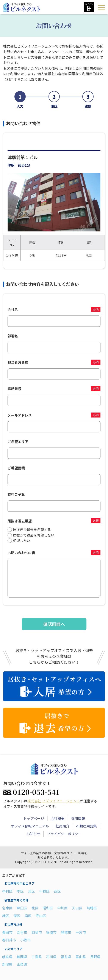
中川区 (63, 908)
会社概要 (58, 818)
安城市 (51, 932)
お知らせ (33, 833)
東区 (31, 891)
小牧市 (25, 940)
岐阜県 (7, 956)
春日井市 (9, 940)
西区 (57, 891)
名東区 (7, 908)
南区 (28, 915)
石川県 (51, 956)
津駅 (11, 165)
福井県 (66, 956)
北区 (35, 908)
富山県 (81, 956)
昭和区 (48, 908)
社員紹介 (63, 826)
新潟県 (7, 964)
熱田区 (22, 908)
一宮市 (81, 932)
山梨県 (22, 964)
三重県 (37, 956)
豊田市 (7, 932)
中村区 (7, 891)
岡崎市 (37, 932)
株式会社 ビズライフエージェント (54, 801)
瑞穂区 (92, 908)
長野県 (95, 956)
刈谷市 (22, 932)
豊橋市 (66, 932)
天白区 (77, 908)
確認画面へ (54, 624)
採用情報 (78, 818)
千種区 (44, 891)
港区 (17, 915)
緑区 (6, 915)
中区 (20, 891)
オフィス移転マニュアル (30, 826)
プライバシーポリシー (64, 833)
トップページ (34, 818)
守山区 (41, 915)
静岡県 (22, 956)
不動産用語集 (86, 826)
